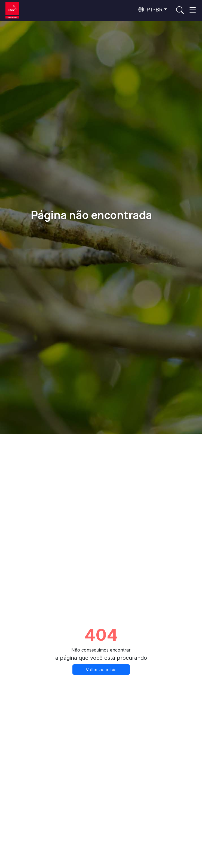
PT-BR (150, 10)
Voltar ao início (101, 670)
